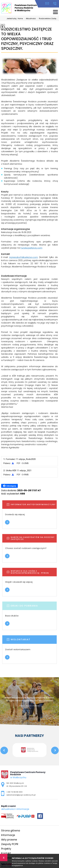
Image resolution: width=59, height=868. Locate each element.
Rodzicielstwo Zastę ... (47, 19)
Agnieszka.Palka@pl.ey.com (24, 257)
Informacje (8, 835)
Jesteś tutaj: (12, 19)
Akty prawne (9, 840)
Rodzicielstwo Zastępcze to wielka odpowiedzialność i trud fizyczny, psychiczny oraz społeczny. (27, 39)
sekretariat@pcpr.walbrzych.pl (47, 3)
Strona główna (11, 830)
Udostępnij (9, 486)
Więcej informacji (7, 522)
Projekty (6, 849)
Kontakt (6, 853)
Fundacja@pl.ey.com (31, 248)
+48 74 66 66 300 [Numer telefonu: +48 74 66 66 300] (14, 792)
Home (20, 19)
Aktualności (29, 19)
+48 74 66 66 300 (55, 4)
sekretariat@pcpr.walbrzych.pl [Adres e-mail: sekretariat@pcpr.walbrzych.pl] (21, 795)
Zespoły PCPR (10, 844)
